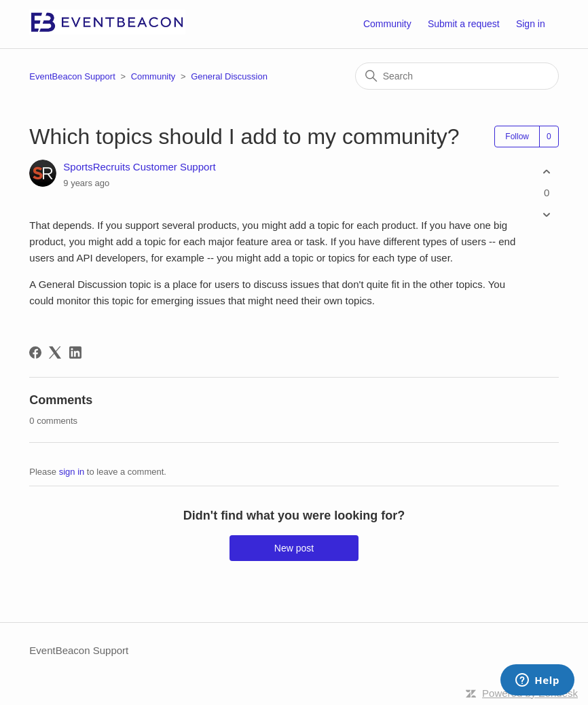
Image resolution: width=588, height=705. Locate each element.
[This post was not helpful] (547, 215)
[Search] (457, 76)
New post (294, 548)
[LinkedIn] (75, 352)
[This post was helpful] (547, 171)
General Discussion (229, 76)
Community (387, 24)
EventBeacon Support (72, 76)
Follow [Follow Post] (517, 137)
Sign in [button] (531, 24)
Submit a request (464, 24)
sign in (72, 472)
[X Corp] (55, 352)
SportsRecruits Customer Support (139, 167)
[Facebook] (35, 352)
